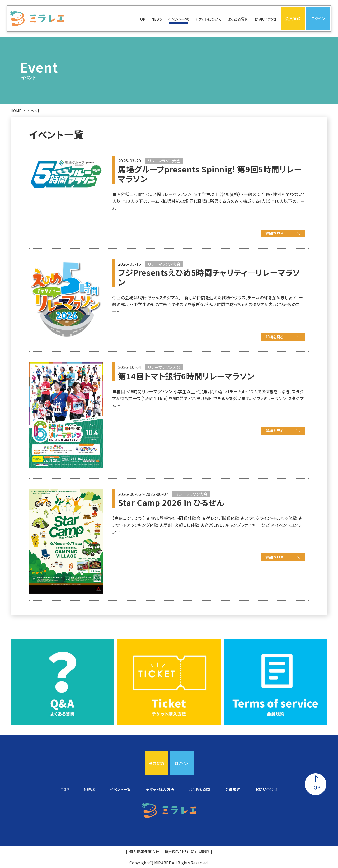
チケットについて (208, 19)
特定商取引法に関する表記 (187, 852)
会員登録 (293, 18)
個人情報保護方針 (144, 852)
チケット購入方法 (160, 789)
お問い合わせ (266, 19)
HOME (16, 111)
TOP (142, 19)
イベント (34, 111)
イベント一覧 (178, 19)
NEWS (157, 19)
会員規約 (233, 789)
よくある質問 (238, 19)
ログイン (318, 18)
